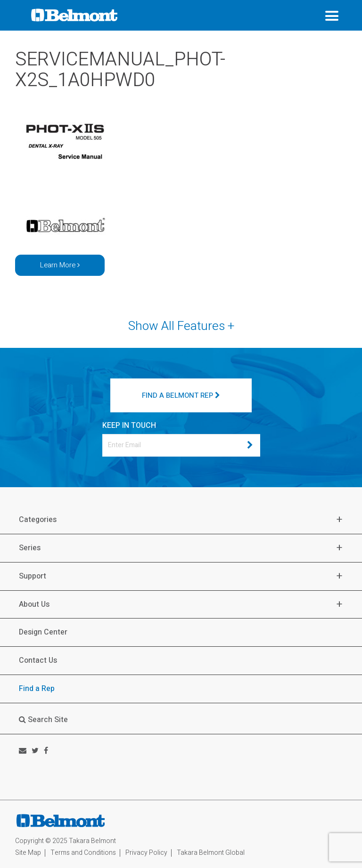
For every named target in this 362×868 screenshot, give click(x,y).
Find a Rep (37, 689)
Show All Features (181, 326)
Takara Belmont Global (211, 853)
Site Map (28, 853)
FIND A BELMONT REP (181, 395)
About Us (34, 605)
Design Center (43, 632)
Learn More (60, 265)
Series (30, 548)
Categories (38, 520)
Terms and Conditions (83, 853)
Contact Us (38, 660)
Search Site (43, 720)
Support (33, 576)
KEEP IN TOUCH (129, 426)
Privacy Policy (146, 853)
